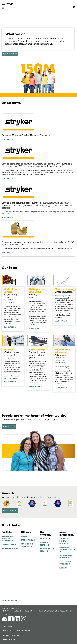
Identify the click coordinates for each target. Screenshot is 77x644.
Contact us (45, 539)
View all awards (10, 511)
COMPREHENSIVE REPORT (47, 550)
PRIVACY (6, 611)
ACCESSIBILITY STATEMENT (24, 611)
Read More (7, 139)
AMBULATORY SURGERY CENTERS (67, 548)
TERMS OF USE (9, 614)
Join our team (9, 426)
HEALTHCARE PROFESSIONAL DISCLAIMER (53, 611)
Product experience (11, 635)
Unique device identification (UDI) (17, 631)
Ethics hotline (9, 640)
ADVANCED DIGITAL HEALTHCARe (65, 541)
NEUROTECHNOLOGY (10, 548)
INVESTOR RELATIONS (45, 544)
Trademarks (8, 626)
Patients (63, 568)
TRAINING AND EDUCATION (27, 545)
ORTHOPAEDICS (8, 544)
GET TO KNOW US (10, 54)
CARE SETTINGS (27, 540)
